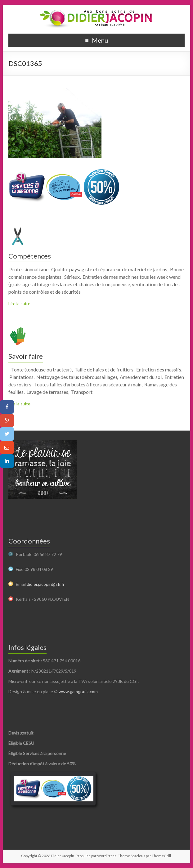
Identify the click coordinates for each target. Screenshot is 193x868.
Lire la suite (19, 303)
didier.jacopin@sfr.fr (46, 584)
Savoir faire (26, 356)
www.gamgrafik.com (78, 691)
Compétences (30, 256)
